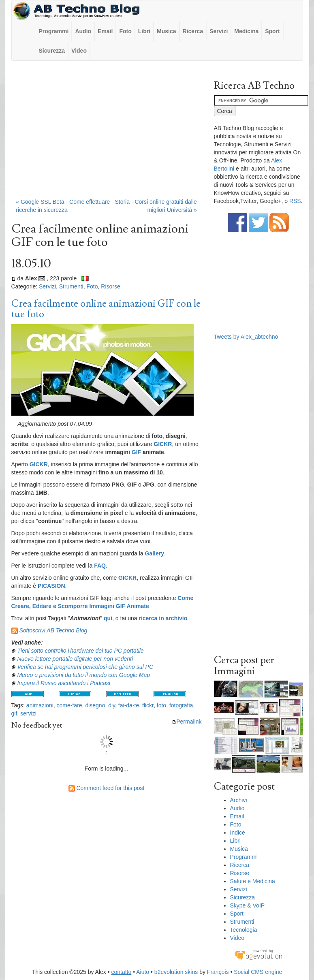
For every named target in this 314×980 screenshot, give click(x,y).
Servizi (219, 31)
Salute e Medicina (253, 881)
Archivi (239, 800)
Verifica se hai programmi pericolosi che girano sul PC (85, 667)
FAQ (100, 566)
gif (14, 713)
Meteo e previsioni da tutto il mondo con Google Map (83, 675)
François (218, 972)
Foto (125, 31)
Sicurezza (52, 51)
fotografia (181, 705)
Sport (272, 31)
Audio (83, 31)
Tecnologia (244, 930)
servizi (28, 713)
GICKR (163, 444)
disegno (95, 705)
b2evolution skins (176, 972)
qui (108, 618)
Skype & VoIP (248, 905)
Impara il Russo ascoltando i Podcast (64, 683)
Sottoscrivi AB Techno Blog (53, 630)
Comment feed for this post (107, 788)
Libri (144, 31)
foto (161, 705)
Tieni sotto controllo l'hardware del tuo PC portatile (80, 651)
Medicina (246, 31)
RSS (295, 201)
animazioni (40, 705)
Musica (166, 31)
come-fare (69, 705)
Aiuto (143, 972)
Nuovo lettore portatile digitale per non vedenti (75, 659)
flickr (148, 705)
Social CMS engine (258, 972)
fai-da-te (129, 705)
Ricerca (193, 31)
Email (105, 31)
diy (112, 705)
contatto (121, 972)
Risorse (110, 286)
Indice (238, 833)
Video (79, 51)
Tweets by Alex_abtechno (246, 337)
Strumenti (71, 286)
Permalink (187, 722)
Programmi (54, 31)
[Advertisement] (107, 133)
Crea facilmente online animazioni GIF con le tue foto (106, 309)
